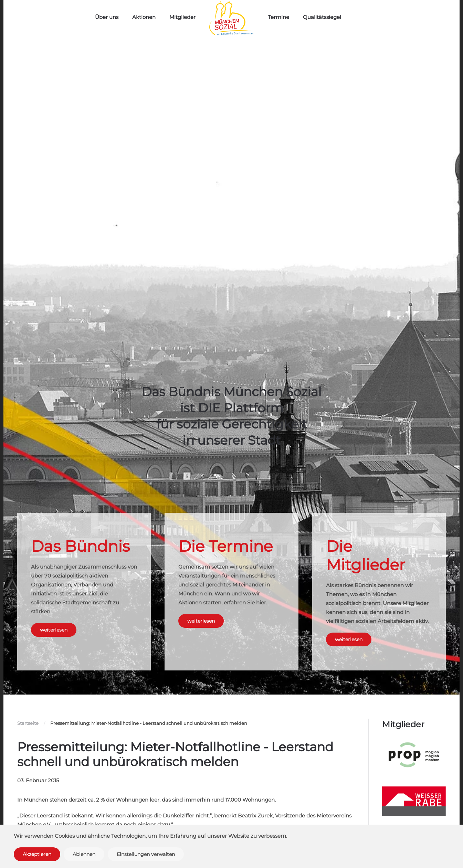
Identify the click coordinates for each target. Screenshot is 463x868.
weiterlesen (54, 630)
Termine (278, 17)
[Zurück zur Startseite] (232, 18)
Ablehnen (84, 854)
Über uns (107, 17)
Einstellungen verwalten (146, 854)
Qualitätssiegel (322, 17)
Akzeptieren (37, 854)
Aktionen (144, 17)
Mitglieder (182, 17)
